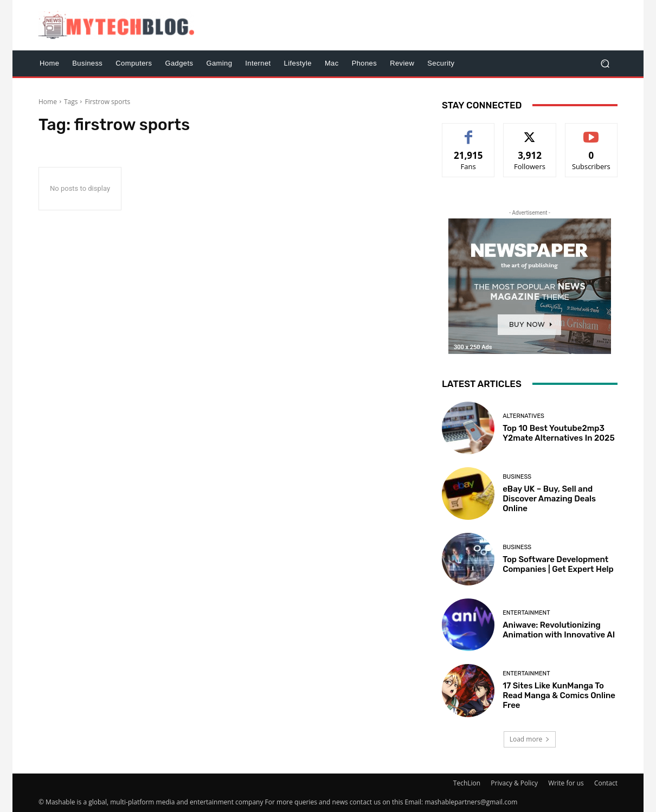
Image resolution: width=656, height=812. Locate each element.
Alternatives (523, 416)
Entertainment (526, 613)
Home (48, 102)
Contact (606, 783)
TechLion (467, 783)
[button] (605, 63)
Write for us (566, 783)
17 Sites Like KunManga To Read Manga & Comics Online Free (559, 695)
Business (517, 477)
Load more (530, 739)
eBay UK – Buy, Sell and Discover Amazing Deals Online (549, 499)
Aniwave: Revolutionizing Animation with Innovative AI (559, 630)
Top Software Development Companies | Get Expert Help (558, 564)
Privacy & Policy (514, 783)
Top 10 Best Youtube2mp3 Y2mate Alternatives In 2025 (559, 433)
